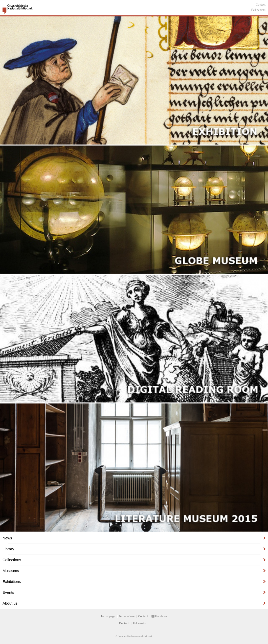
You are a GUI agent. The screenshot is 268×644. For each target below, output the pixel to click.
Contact (261, 5)
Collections (12, 560)
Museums (11, 571)
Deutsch (124, 623)
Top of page (108, 616)
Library (8, 549)
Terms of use (127, 616)
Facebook (161, 616)
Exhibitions (12, 581)
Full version (258, 10)
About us (10, 603)
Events (8, 592)
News (7, 538)
